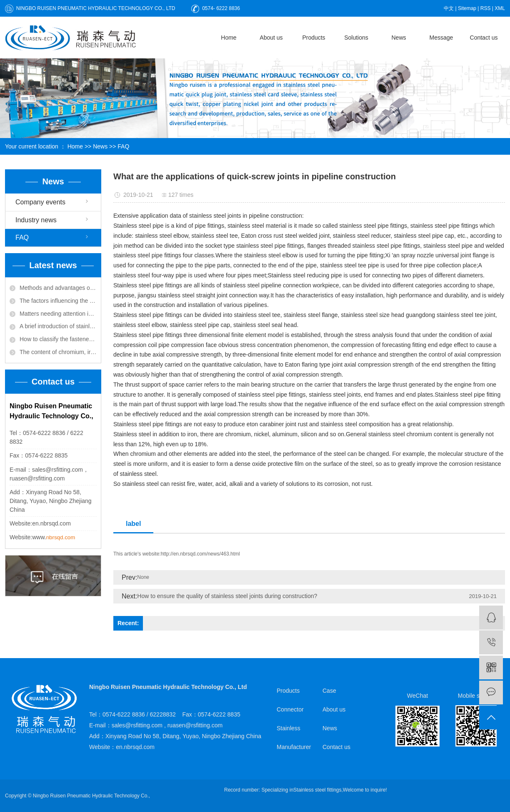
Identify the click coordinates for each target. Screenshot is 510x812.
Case (329, 691)
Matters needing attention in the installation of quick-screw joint (58, 314)
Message (441, 38)
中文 (449, 8)
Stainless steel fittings (317, 790)
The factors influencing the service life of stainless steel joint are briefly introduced (58, 301)
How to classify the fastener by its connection (58, 339)
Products (314, 38)
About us (271, 38)
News (399, 38)
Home (229, 38)
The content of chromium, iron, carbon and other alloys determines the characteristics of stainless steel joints (58, 352)
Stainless (289, 728)
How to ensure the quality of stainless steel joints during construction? (227, 596)
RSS (486, 8)
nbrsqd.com (61, 537)
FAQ (123, 146)
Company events (40, 202)
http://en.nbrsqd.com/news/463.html (200, 554)
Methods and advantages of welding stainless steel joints (58, 288)
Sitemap (467, 8)
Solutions (356, 38)
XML (500, 8)
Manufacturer (294, 747)
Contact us (484, 38)
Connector (290, 709)
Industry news (36, 220)
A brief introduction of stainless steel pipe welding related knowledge (58, 326)
